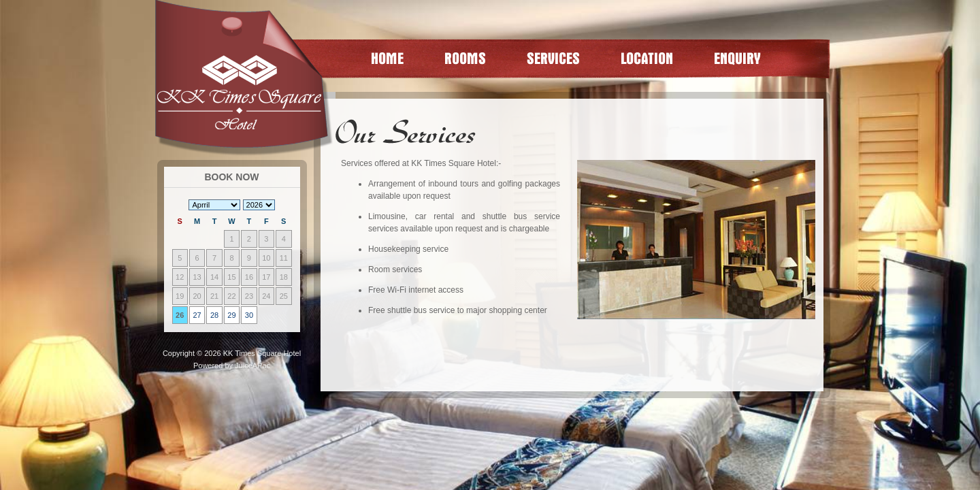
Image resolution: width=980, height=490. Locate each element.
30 (249, 315)
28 (214, 315)
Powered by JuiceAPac (232, 365)
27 (197, 315)
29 (231, 315)
